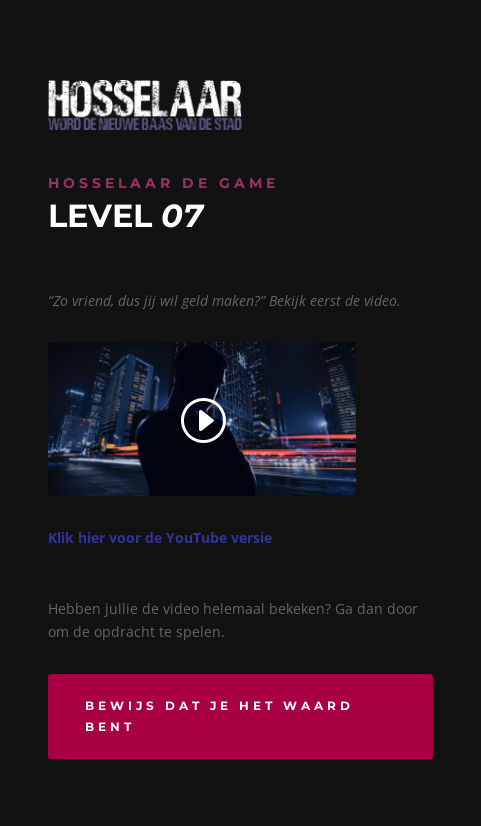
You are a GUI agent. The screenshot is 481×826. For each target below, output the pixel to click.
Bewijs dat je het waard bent (219, 715)
